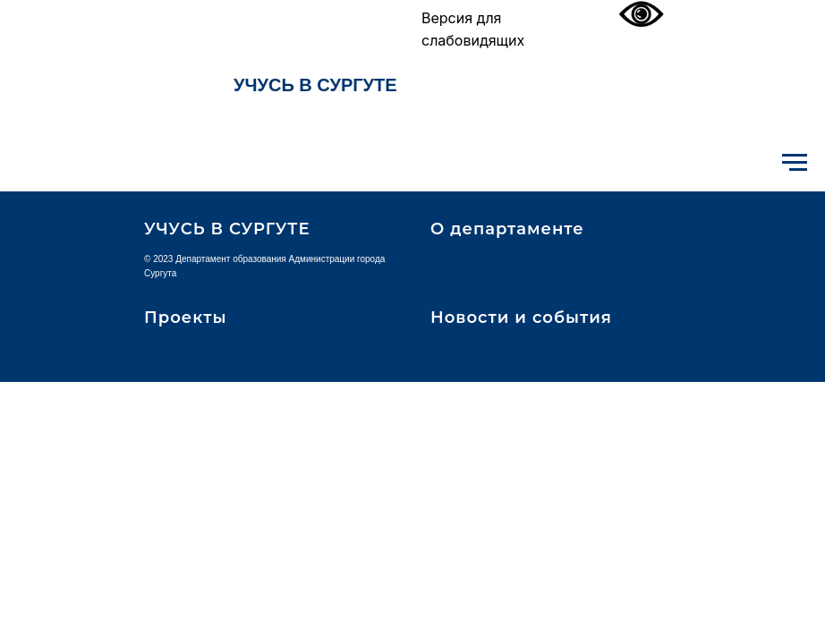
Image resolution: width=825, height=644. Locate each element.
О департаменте (507, 229)
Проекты (185, 318)
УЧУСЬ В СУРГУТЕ (315, 85)
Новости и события (521, 318)
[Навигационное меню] (795, 163)
